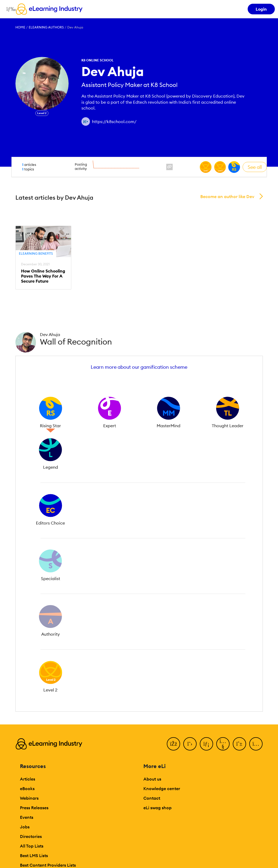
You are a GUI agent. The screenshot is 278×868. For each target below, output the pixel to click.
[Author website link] (86, 121)
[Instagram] (256, 744)
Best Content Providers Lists (48, 865)
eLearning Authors (46, 27)
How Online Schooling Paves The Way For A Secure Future (43, 276)
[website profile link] (169, 167)
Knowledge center (162, 789)
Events (27, 817)
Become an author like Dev (227, 196)
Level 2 (42, 113)
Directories (31, 836)
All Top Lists (32, 846)
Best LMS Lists (34, 856)
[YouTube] (223, 744)
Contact (152, 798)
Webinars (29, 798)
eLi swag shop (157, 808)
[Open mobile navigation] (10, 9)
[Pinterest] (239, 744)
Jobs (25, 827)
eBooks (27, 789)
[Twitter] (190, 744)
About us (152, 779)
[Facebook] (173, 744)
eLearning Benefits (36, 253)
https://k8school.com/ (114, 121)
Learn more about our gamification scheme (139, 367)
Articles (28, 779)
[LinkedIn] (206, 744)
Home (20, 27)
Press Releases (34, 808)
